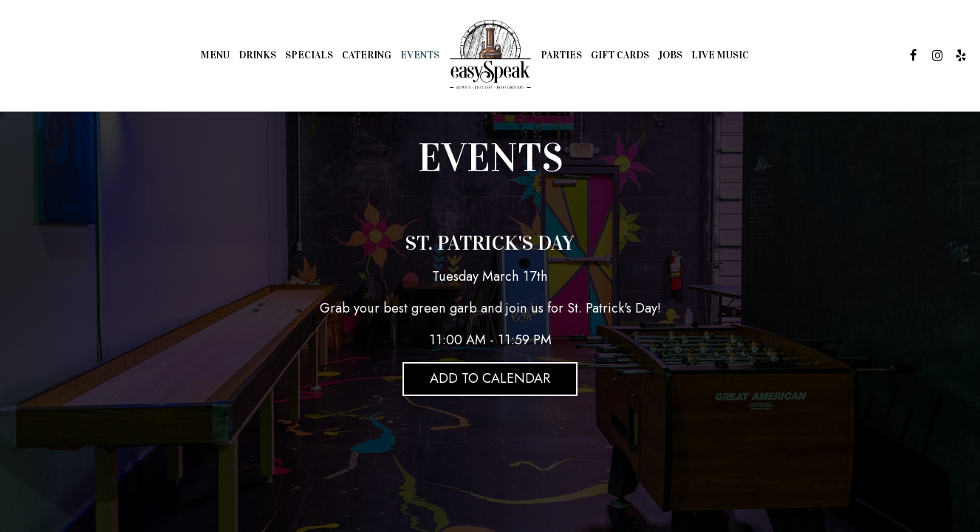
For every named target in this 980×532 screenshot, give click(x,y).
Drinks (257, 55)
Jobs (670, 55)
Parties (561, 55)
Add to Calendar (490, 378)
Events (420, 55)
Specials (309, 55)
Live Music (720, 55)
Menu (215, 55)
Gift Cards (620, 55)
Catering (367, 55)
